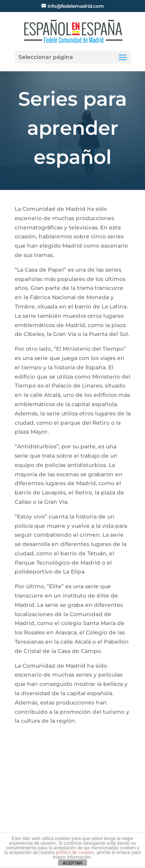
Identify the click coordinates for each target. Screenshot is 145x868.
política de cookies (75, 852)
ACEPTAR (72, 863)
